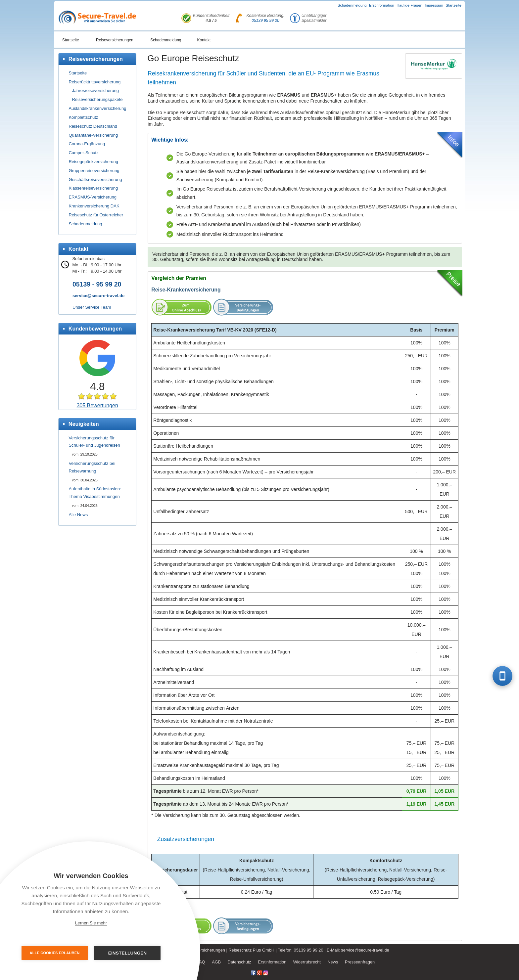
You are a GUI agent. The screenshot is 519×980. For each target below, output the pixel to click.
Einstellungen (128, 953)
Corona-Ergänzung (87, 144)
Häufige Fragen (409, 5)
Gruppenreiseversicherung (94, 171)
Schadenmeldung (352, 5)
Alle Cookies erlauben (55, 953)
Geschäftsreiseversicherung (95, 179)
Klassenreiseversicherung (93, 188)
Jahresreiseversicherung (95, 90)
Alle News (78, 515)
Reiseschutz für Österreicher (96, 215)
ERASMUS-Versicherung (93, 197)
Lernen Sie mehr (91, 923)
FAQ (201, 962)
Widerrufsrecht (307, 962)
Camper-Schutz (83, 153)
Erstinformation (382, 5)
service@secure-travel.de (98, 296)
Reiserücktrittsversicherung (94, 82)
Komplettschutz (83, 117)
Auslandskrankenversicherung (97, 108)
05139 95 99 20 (265, 21)
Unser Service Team (92, 307)
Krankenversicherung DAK (94, 206)
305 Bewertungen (97, 405)
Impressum (434, 5)
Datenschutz (239, 962)
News (333, 962)
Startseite (453, 5)
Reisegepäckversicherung (93, 162)
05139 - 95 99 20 (97, 284)
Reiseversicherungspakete (97, 99)
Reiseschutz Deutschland (93, 126)
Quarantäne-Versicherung (93, 135)
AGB (216, 962)
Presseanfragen (360, 962)
